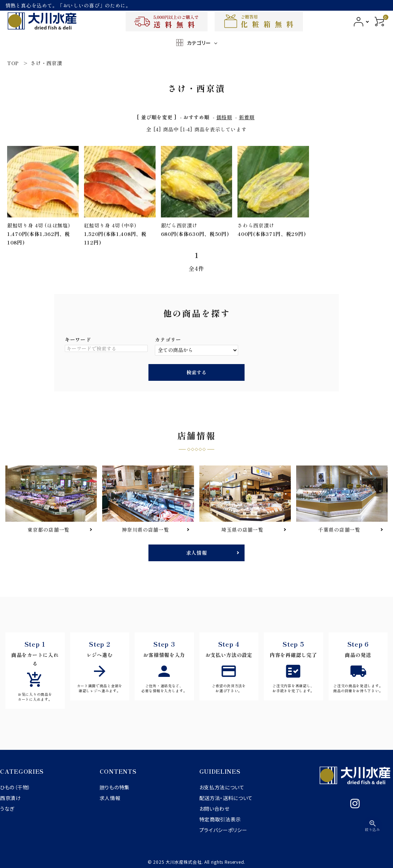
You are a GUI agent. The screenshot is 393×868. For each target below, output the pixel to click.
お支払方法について (222, 787)
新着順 (247, 117)
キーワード (78, 340)
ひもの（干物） (15, 787)
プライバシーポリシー (223, 830)
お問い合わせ (214, 809)
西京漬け (11, 798)
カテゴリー (168, 340)
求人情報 (197, 553)
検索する (197, 372)
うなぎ (7, 809)
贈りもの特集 (115, 787)
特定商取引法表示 (220, 819)
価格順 (224, 117)
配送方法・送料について (226, 798)
